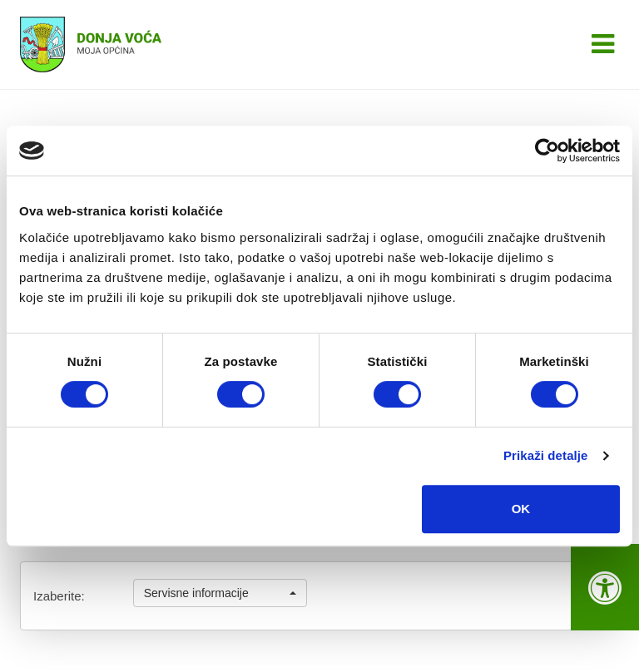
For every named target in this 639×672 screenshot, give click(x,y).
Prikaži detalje (546, 455)
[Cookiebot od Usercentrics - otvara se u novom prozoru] (547, 151)
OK (521, 509)
